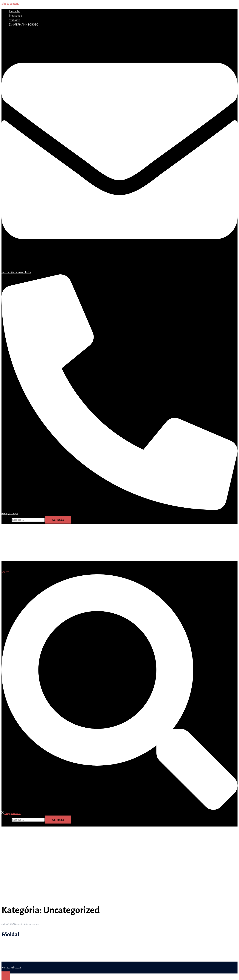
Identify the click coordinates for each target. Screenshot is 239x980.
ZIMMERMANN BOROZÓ (24, 25)
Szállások (14, 20)
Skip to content (10, 4)
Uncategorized (33, 924)
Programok (15, 16)
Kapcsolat (15, 11)
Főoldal (10, 934)
